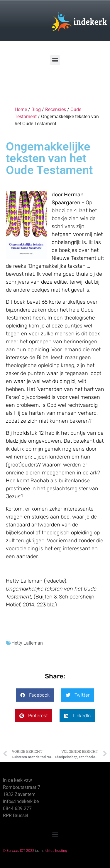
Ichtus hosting (56, 851)
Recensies (56, 109)
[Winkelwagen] (22, 82)
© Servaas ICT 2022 (19, 851)
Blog (36, 109)
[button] (55, 60)
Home (21, 109)
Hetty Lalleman (27, 643)
